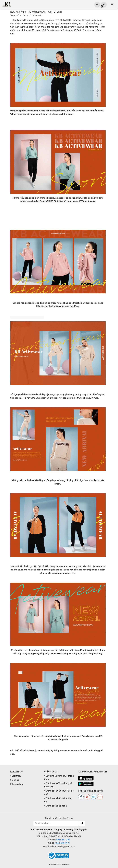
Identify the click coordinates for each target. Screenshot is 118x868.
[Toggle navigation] (112, 4)
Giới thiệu (16, 776)
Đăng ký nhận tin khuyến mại (59, 818)
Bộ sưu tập (37, 15)
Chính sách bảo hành (56, 806)
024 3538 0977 (62, 843)
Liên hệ (15, 780)
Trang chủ (15, 15)
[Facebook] (81, 797)
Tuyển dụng (18, 784)
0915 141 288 (63, 840)
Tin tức (26, 15)
